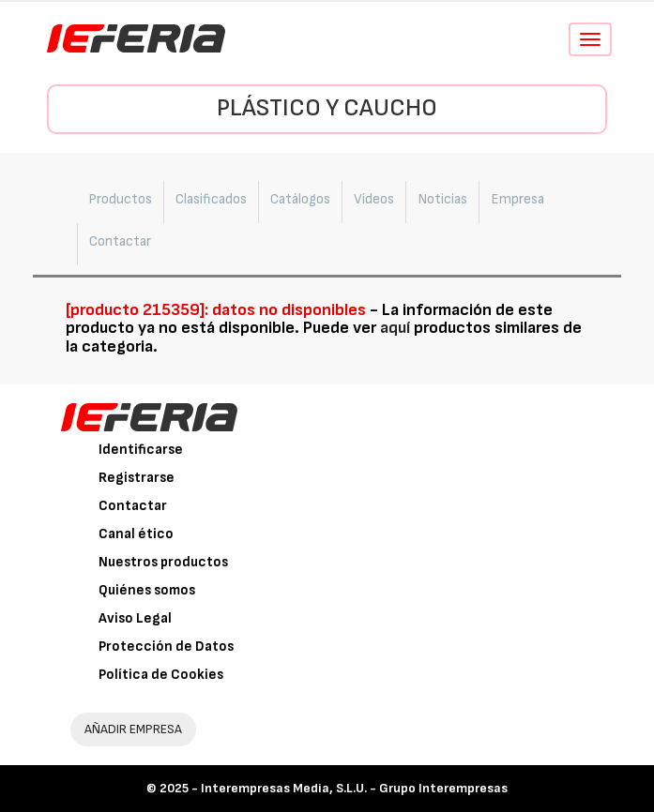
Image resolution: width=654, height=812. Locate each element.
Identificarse (141, 450)
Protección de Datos (166, 647)
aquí (395, 328)
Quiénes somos (147, 590)
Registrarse (137, 478)
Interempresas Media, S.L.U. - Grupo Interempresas (354, 788)
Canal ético (136, 534)
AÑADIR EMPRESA (133, 729)
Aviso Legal (135, 618)
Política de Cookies (161, 675)
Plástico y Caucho (327, 108)
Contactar (133, 506)
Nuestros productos (163, 562)
